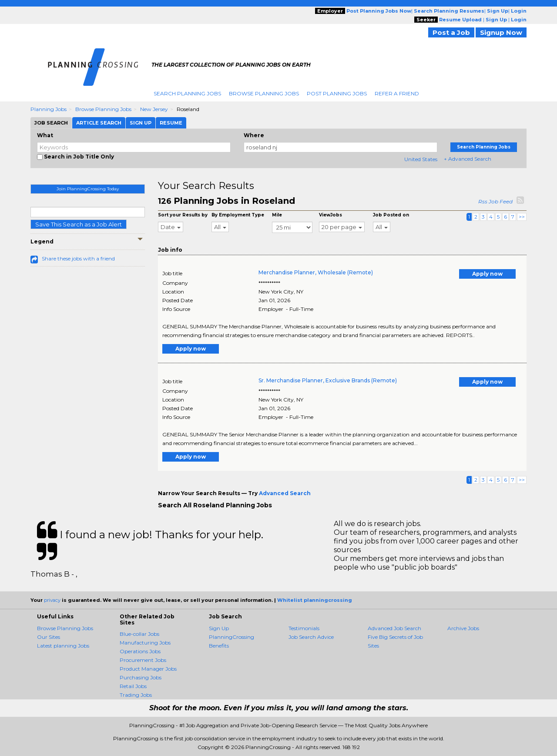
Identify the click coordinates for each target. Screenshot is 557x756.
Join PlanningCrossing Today (88, 189)
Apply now (487, 274)
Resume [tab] (171, 123)
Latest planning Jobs (63, 646)
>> (522, 217)
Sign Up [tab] (141, 123)
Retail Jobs (133, 686)
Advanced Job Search (394, 628)
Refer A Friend (397, 93)
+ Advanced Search (468, 159)
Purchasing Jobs (141, 677)
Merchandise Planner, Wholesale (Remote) (316, 272)
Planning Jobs (49, 109)
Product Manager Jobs (148, 669)
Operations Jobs (140, 651)
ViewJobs (331, 215)
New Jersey (154, 109)
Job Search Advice (311, 637)
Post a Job (451, 32)
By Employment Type (238, 215)
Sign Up (219, 628)
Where (254, 135)
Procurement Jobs (143, 660)
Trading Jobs (136, 695)
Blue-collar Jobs (139, 634)
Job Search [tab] (51, 123)
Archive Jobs (463, 628)
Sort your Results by (183, 215)
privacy (52, 600)
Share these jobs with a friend (78, 258)
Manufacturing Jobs (145, 643)
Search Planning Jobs (187, 93)
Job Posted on (391, 215)
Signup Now (501, 32)
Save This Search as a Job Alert (79, 224)
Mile (277, 215)
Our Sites (49, 637)
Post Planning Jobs (337, 93)
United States (421, 159)
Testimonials (304, 628)
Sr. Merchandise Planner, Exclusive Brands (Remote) (328, 380)
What (45, 135)
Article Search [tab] (99, 123)
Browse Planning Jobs (264, 93)
